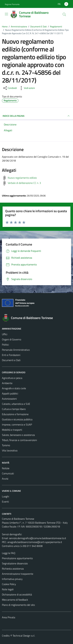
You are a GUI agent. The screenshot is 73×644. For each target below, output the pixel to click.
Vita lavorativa (10, 450)
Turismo (6, 445)
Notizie (6, 468)
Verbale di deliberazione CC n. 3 (24, 183)
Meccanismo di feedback (15, 600)
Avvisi (5, 479)
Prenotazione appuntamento (17, 558)
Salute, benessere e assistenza (18, 435)
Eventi (5, 502)
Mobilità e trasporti (12, 430)
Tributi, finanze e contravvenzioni (19, 440)
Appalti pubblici (10, 393)
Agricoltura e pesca (12, 378)
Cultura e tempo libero (14, 409)
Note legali (8, 589)
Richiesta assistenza (13, 569)
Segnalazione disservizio (15, 563)
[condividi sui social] (10, 88)
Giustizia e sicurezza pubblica (17, 419)
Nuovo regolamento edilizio (22, 178)
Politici (5, 345)
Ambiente (7, 383)
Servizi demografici (12, 534)
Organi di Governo (12, 339)
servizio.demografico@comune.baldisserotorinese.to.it (38, 538)
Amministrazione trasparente (18, 574)
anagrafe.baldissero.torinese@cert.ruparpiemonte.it (35, 542)
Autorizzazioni (9, 399)
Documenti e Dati (11, 360)
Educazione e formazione (15, 414)
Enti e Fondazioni (11, 355)
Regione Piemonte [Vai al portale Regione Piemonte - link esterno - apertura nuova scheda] (12, 4)
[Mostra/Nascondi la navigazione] (6, 14)
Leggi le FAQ (9, 553)
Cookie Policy (9, 584)
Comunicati (8, 473)
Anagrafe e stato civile (14, 388)
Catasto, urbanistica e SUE (16, 404)
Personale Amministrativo (16, 350)
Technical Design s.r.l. (24, 636)
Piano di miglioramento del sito (18, 605)
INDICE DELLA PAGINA (36, 116)
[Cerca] (64, 14)
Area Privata (9, 617)
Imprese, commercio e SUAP (17, 425)
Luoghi (5, 496)
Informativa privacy (12, 579)
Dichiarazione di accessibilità (17, 594)
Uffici (5, 334)
